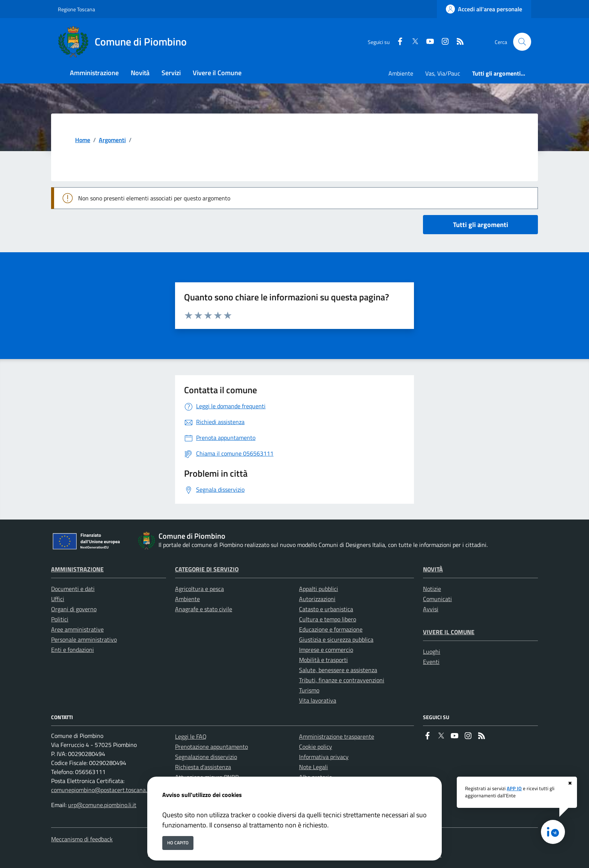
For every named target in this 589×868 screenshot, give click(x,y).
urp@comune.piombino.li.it (102, 805)
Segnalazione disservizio (206, 757)
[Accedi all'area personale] (484, 9)
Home (83, 140)
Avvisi (431, 609)
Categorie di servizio (207, 569)
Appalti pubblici (319, 589)
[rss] (457, 42)
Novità (433, 569)
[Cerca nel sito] (522, 42)
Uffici (58, 599)
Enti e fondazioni (72, 650)
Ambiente (401, 73)
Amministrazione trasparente (337, 736)
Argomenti (112, 140)
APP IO (514, 788)
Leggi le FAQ (191, 736)
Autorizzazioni (317, 599)
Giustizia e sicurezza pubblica (336, 639)
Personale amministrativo (84, 639)
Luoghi (432, 651)
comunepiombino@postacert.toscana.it (101, 790)
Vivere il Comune (449, 632)
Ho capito (178, 843)
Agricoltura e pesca (199, 589)
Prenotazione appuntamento (211, 747)
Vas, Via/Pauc (443, 73)
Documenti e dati (73, 589)
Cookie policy (316, 747)
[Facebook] (397, 42)
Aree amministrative (77, 629)
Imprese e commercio (326, 650)
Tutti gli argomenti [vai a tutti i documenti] (481, 225)
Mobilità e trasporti (323, 660)
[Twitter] (412, 42)
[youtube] (427, 42)
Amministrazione (77, 569)
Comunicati (437, 599)
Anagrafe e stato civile (204, 609)
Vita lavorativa (318, 700)
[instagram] (442, 42)
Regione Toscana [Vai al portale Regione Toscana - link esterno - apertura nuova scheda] (76, 9)
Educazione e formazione (331, 629)
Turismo (309, 690)
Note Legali (313, 767)
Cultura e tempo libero (328, 619)
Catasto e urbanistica (326, 609)
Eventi (431, 662)
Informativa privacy (324, 757)
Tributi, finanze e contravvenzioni (342, 680)
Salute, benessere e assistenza (338, 670)
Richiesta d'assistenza (203, 767)
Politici (60, 619)
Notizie (432, 589)
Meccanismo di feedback (82, 839)
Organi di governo (74, 609)
